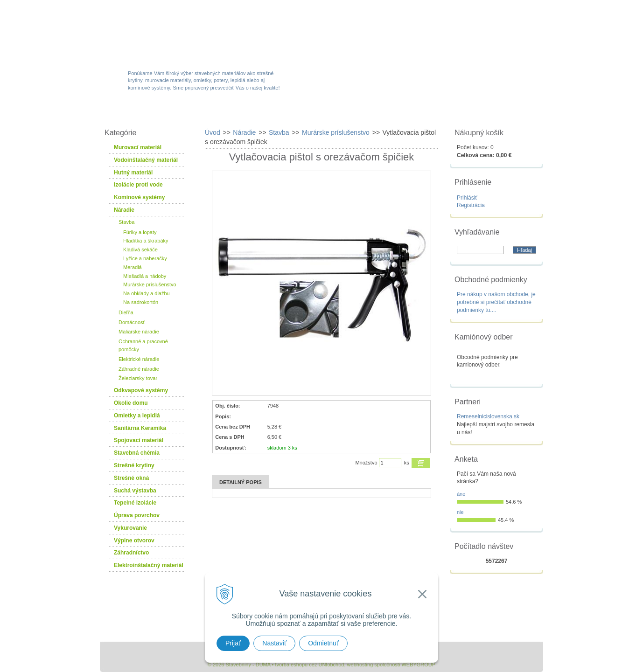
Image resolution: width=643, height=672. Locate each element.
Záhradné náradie (139, 369)
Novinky (318, 113)
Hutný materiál (133, 173)
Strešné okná (131, 478)
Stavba (126, 222)
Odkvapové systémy (141, 390)
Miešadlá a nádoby (145, 276)
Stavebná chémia (137, 453)
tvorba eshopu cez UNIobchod (309, 665)
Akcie (264, 113)
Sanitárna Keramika (140, 428)
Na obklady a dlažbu (147, 293)
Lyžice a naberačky (145, 258)
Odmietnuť (323, 643)
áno (461, 494)
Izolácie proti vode (138, 185)
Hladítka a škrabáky (146, 241)
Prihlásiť (467, 198)
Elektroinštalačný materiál (149, 565)
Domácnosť (132, 322)
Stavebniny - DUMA (181, 34)
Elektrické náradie (139, 359)
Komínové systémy (139, 197)
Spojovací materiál (139, 440)
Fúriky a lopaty (140, 232)
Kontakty (491, 113)
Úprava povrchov (137, 515)
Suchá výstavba (135, 491)
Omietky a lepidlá (137, 416)
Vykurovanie (130, 528)
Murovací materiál (138, 147)
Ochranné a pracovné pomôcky (143, 345)
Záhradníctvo (131, 553)
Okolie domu (131, 403)
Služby (375, 113)
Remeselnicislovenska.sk (488, 416)
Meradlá (133, 267)
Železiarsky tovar (138, 378)
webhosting (360, 665)
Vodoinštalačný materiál (146, 160)
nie (460, 512)
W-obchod (141, 113)
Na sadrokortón (141, 302)
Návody (431, 113)
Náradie (124, 210)
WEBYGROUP (418, 665)
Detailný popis (241, 482)
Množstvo (366, 463)
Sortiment (206, 113)
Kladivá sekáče (140, 249)
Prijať (233, 643)
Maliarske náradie (139, 332)
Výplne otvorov (134, 540)
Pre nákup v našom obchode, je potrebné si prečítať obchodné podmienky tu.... (496, 302)
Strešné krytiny (134, 465)
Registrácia (471, 205)
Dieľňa (126, 312)
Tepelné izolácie (135, 503)
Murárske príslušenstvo (150, 284)
